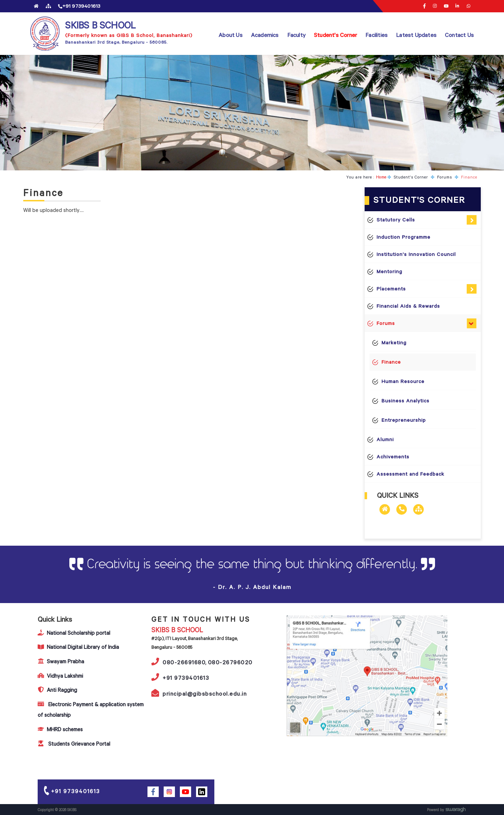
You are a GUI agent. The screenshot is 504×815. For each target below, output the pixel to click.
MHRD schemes (60, 729)
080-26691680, (179, 662)
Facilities (376, 35)
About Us (231, 35)
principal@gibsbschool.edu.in (199, 693)
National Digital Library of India (78, 647)
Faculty (296, 35)
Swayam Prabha (61, 661)
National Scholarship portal (74, 633)
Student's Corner (335, 35)
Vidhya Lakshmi (60, 676)
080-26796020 (230, 662)
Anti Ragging (57, 690)
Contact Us (459, 35)
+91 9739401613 (180, 677)
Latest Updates (416, 35)
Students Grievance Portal (74, 744)
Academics (265, 35)
